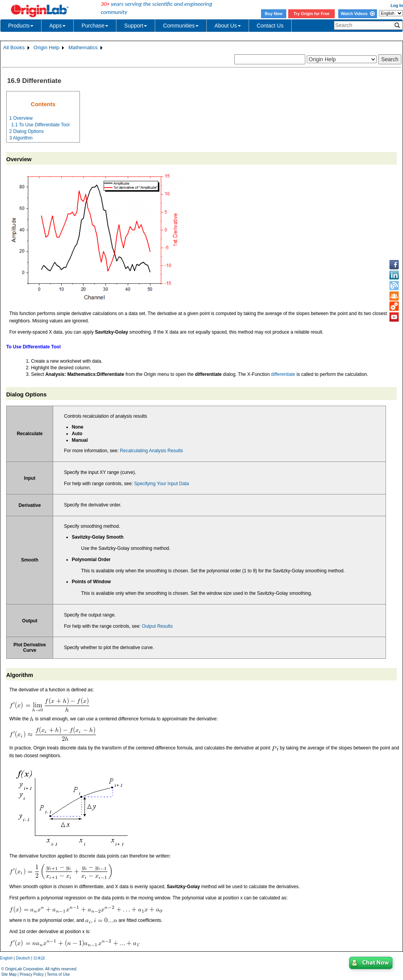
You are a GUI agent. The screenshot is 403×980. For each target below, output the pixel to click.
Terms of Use (58, 974)
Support (136, 26)
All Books (14, 47)
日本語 (39, 958)
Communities (181, 26)
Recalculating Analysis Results (151, 451)
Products (21, 26)
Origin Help (47, 47)
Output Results (157, 626)
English (6, 958)
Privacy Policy (32, 974)
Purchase (95, 26)
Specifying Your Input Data (162, 484)
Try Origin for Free (312, 14)
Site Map (9, 974)
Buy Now (274, 14)
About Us (228, 26)
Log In (397, 5)
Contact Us (270, 26)
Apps (57, 26)
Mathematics (83, 47)
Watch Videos (357, 14)
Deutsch (23, 958)
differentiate (283, 374)
